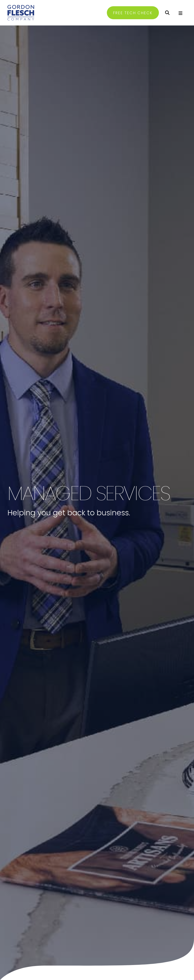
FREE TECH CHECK (133, 13)
